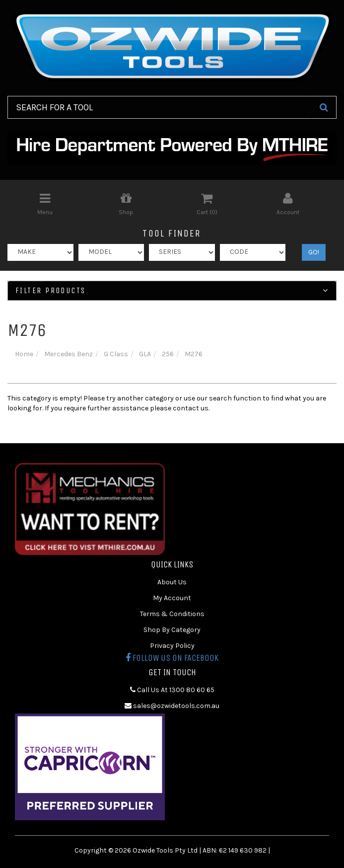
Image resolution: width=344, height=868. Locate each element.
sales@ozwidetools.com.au (172, 706)
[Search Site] (324, 107)
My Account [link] (172, 598)
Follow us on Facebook (172, 658)
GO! (314, 252)
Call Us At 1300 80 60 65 (172, 690)
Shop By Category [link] (172, 630)
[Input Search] (160, 107)
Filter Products (172, 291)
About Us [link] (172, 582)
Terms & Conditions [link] (172, 614)
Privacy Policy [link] (172, 646)
